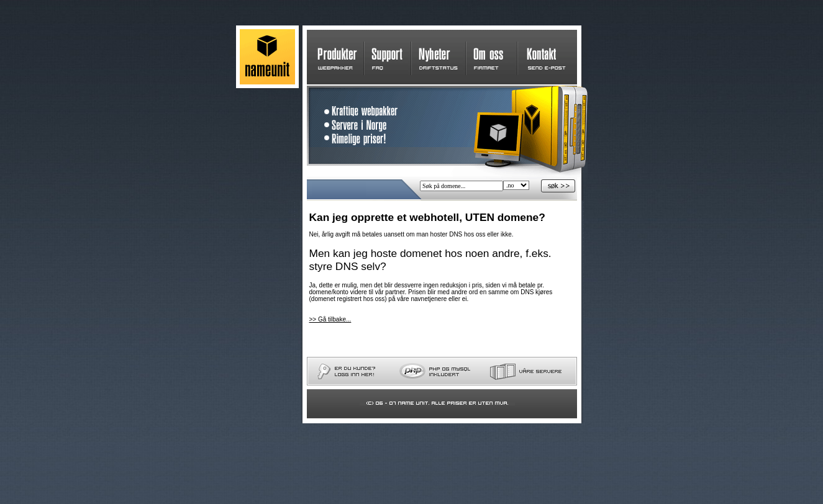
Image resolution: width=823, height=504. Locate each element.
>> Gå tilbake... (330, 319)
